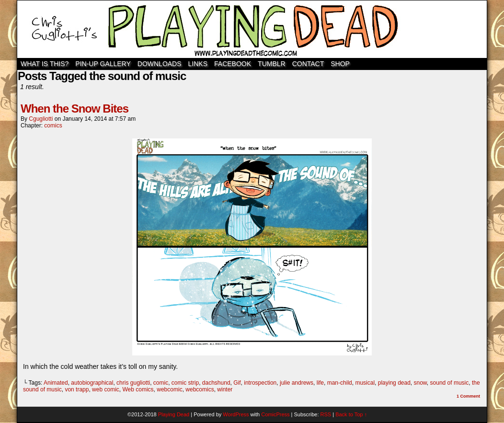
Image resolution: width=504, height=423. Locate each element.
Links (198, 64)
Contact (308, 64)
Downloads (160, 64)
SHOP (340, 64)
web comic (106, 389)
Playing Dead (252, 29)
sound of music (450, 383)
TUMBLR (272, 64)
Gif (237, 383)
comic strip (185, 383)
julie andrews (297, 383)
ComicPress (275, 414)
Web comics (138, 389)
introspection (260, 383)
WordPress (236, 414)
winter (225, 389)
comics (53, 126)
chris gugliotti (133, 383)
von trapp (77, 389)
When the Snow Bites (74, 109)
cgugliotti (41, 119)
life (320, 383)
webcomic (169, 389)
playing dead (394, 383)
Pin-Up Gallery (103, 64)
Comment (468, 396)
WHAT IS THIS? (45, 64)
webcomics (200, 389)
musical (365, 383)
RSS (326, 414)
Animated (56, 383)
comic (161, 383)
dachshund (216, 383)
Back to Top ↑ (351, 414)
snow (420, 383)
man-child (340, 383)
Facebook (233, 64)
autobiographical (92, 383)
